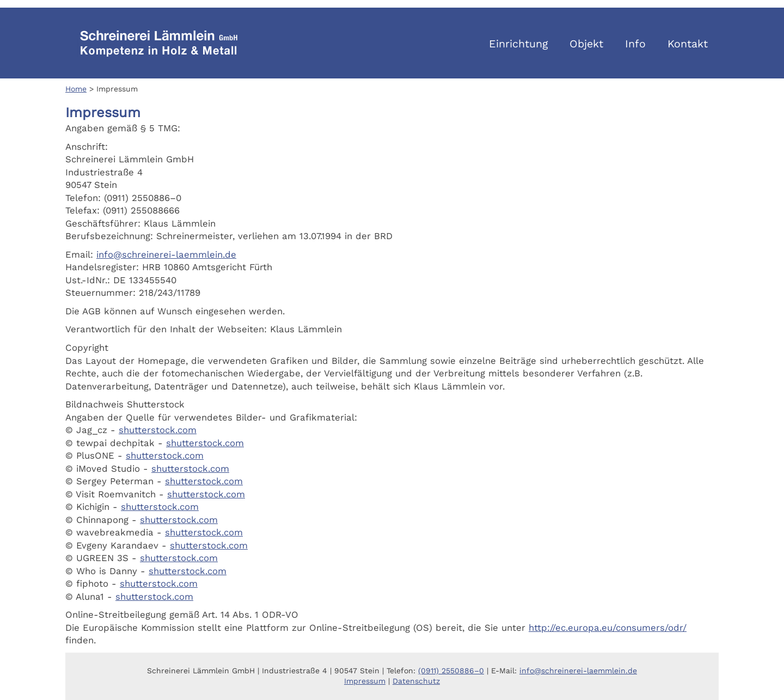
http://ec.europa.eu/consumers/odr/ (608, 628)
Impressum (365, 681)
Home (76, 89)
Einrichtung (518, 44)
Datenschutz (416, 681)
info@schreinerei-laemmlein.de (166, 254)
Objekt (586, 44)
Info (635, 44)
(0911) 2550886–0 (451, 671)
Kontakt (688, 44)
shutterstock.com (158, 430)
